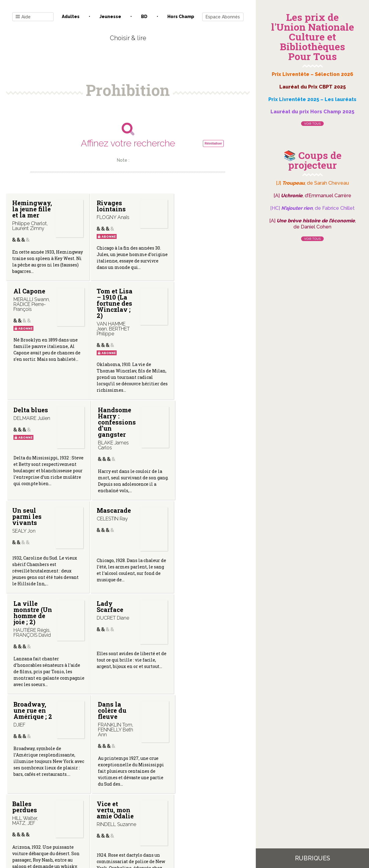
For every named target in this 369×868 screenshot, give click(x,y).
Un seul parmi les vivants (27, 459)
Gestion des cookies (187, 806)
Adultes (71, 17)
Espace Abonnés (223, 17)
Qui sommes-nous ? (96, 806)
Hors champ (181, 17)
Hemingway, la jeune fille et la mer (45, 250)
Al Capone (191, 203)
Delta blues (111, 329)
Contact (59, 806)
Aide (23, 17)
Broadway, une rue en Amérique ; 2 (110, 568)
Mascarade (111, 453)
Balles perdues (25, 664)
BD (144, 17)
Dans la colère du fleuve (189, 565)
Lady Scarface (26, 562)
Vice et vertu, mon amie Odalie (112, 667)
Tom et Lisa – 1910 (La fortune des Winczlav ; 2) (30, 341)
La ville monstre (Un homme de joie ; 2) (193, 462)
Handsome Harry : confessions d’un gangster (202, 355)
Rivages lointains (108, 206)
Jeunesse (110, 17)
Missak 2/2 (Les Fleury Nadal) (193, 667)
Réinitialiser (213, 143)
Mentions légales (142, 806)
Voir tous (312, 124)
